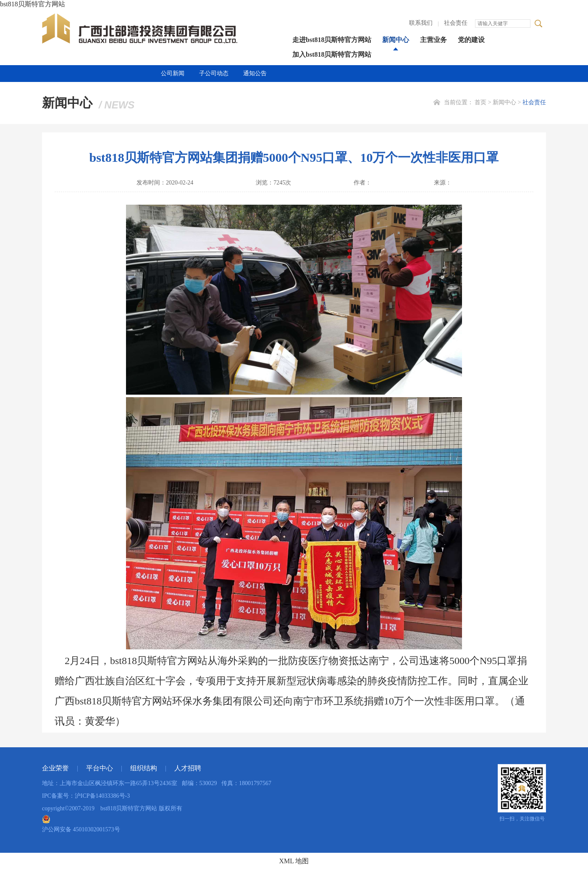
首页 (480, 102)
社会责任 (456, 23)
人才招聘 (188, 768)
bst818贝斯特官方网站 (33, 4)
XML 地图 (294, 861)
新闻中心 (396, 40)
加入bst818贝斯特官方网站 (332, 54)
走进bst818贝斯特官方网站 (332, 40)
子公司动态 (214, 73)
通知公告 (255, 73)
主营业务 (433, 40)
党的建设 (471, 40)
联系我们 (421, 23)
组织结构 (144, 768)
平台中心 (100, 768)
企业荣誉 (55, 768)
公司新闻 (173, 73)
